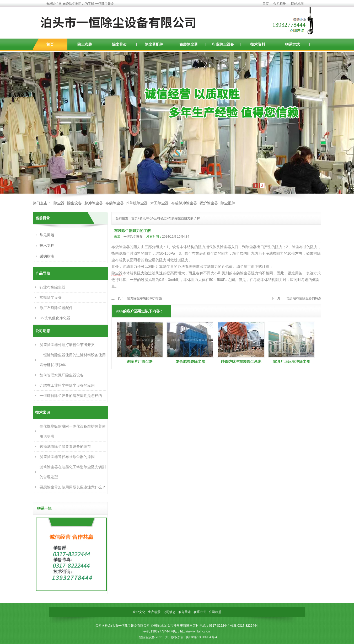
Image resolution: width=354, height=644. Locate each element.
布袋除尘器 (189, 44)
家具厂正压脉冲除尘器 (292, 361)
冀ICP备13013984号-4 (201, 637)
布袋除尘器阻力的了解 (184, 218)
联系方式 (292, 44)
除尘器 (59, 203)
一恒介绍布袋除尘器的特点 (302, 298)
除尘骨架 (119, 44)
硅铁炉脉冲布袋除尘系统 (241, 361)
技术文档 (47, 246)
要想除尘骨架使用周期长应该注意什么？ (73, 487)
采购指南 (47, 256)
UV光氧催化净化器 (55, 318)
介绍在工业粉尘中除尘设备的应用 (67, 385)
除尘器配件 (154, 44)
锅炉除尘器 (209, 203)
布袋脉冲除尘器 (184, 203)
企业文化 (139, 612)
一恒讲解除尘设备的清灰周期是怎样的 (71, 396)
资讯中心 (146, 218)
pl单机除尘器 (137, 203)
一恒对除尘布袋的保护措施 (143, 298)
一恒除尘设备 (133, 237)
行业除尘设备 (223, 44)
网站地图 (297, 4)
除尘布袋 (85, 44)
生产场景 (154, 612)
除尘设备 (74, 203)
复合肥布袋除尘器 (190, 361)
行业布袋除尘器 (52, 287)
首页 (266, 4)
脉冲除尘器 (94, 203)
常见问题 (47, 235)
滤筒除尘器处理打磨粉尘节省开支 (67, 345)
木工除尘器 (159, 203)
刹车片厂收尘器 (140, 361)
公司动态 (160, 218)
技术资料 (258, 44)
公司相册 (280, 4)
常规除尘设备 (51, 297)
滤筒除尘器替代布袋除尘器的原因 (67, 457)
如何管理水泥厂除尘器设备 (62, 375)
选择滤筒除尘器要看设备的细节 (65, 446)
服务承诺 (185, 612)
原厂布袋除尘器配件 (56, 308)
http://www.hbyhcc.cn (195, 631)
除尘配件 (228, 203)
